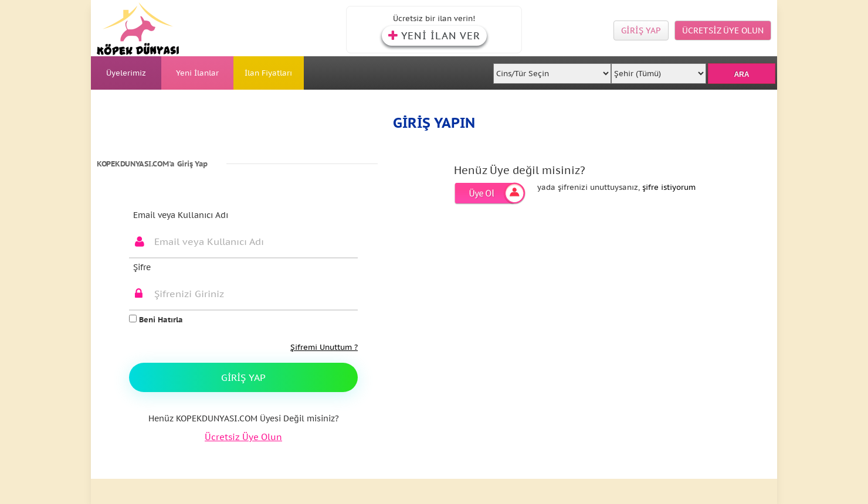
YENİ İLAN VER (434, 36)
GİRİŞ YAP (641, 30)
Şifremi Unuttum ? (324, 347)
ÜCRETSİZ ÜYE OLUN (723, 30)
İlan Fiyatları (268, 73)
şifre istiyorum (669, 187)
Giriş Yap (243, 377)
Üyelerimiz (126, 73)
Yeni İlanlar (197, 73)
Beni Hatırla (156, 320)
